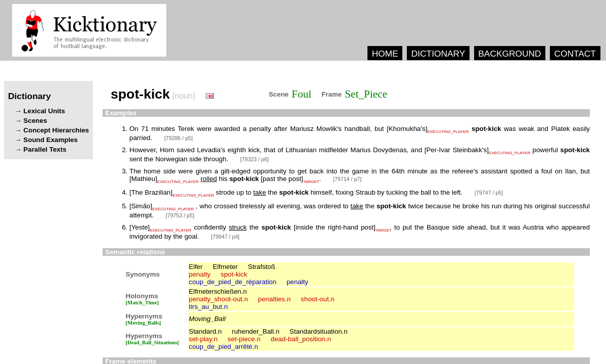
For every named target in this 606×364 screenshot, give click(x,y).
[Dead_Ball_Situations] (152, 343)
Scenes (35, 121)
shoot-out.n (318, 299)
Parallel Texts (45, 149)
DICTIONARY (438, 54)
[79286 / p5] (178, 138)
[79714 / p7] (347, 179)
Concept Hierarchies (56, 130)
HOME (385, 54)
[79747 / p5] (489, 193)
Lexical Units (44, 111)
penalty (200, 274)
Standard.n (205, 331)
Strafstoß (262, 267)
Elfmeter (225, 267)
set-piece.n (244, 339)
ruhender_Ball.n (256, 331)
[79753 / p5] (180, 215)
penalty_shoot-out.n (219, 299)
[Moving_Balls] (144, 323)
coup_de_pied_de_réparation (233, 282)
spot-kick (234, 274)
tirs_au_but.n (208, 307)
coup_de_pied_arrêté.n (224, 347)
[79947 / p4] (225, 237)
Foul (301, 94)
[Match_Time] (143, 303)
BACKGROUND (509, 54)
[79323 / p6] (254, 159)
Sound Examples (50, 140)
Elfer (196, 267)
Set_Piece (366, 94)
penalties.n (274, 299)
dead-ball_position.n (301, 339)
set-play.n (203, 339)
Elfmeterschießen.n (218, 291)
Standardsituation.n (319, 331)
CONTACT (575, 54)
